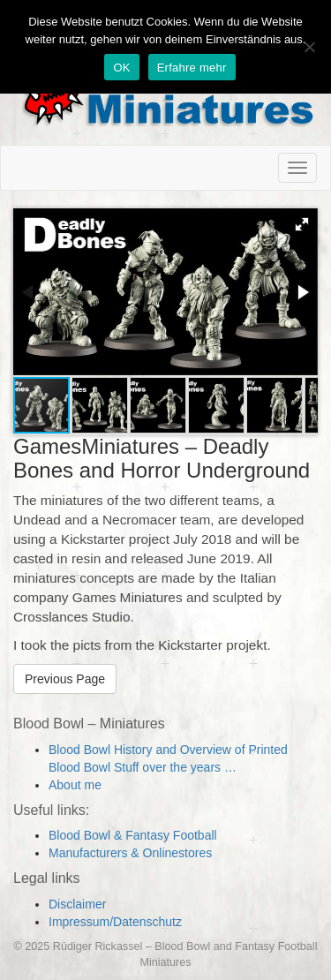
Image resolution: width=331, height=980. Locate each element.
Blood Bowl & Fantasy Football (133, 835)
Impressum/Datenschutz (115, 922)
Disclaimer (77, 904)
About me (75, 785)
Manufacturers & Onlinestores (130, 853)
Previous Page (65, 679)
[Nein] (309, 47)
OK (121, 68)
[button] (302, 224)
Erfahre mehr (192, 68)
